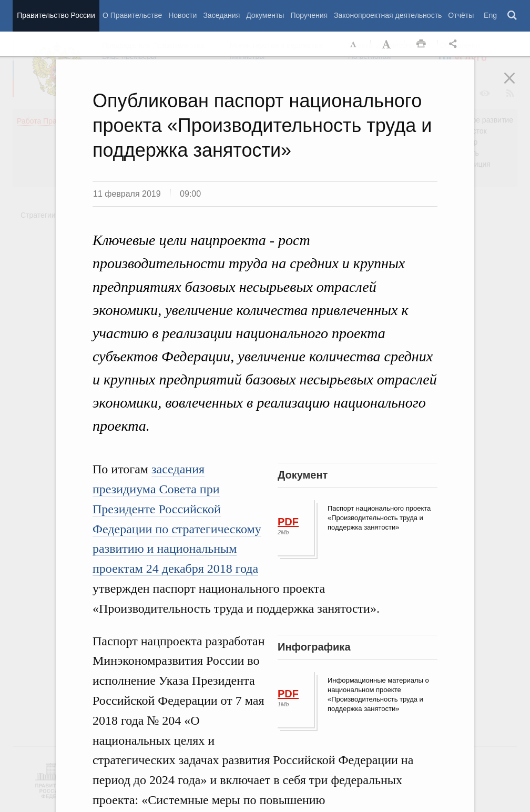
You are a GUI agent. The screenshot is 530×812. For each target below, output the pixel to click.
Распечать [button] (421, 44)
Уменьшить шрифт (354, 44)
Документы (265, 15)
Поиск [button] (513, 16)
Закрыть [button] (517, 85)
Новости (182, 15)
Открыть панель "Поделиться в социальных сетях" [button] (455, 44)
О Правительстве (132, 15)
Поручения (309, 15)
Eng (490, 15)
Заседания (221, 15)
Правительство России (56, 15)
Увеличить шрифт (388, 44)
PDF (288, 522)
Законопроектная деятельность (388, 15)
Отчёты (461, 15)
